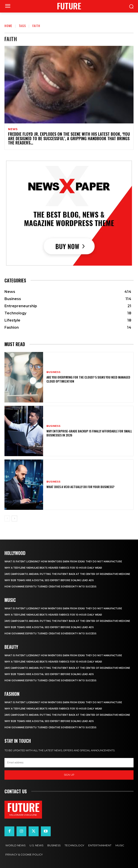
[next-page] (14, 519)
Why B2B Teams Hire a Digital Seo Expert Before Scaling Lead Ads (49, 580)
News (13, 129)
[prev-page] (7, 519)
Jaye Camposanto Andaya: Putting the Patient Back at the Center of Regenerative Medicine (67, 574)
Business (53, 372)
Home (8, 26)
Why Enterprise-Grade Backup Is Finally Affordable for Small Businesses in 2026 (89, 433)
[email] (69, 763)
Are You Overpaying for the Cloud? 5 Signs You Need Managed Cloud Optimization (88, 379)
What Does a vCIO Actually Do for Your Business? (80, 487)
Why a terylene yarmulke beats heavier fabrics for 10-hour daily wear (53, 568)
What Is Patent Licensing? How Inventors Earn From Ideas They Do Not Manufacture (63, 562)
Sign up (69, 775)
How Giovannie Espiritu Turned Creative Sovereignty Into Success (50, 587)
